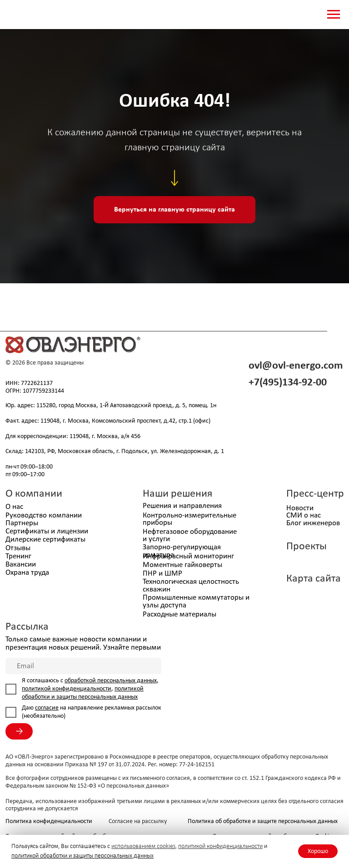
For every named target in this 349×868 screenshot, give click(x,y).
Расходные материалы (179, 614)
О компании (34, 494)
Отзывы (18, 548)
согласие (47, 708)
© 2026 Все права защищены (45, 363)
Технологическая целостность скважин (191, 586)
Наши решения (177, 494)
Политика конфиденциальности (49, 821)
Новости (300, 508)
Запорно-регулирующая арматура (182, 551)
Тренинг (18, 556)
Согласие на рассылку (138, 821)
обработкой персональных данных (111, 681)
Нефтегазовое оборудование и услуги (190, 536)
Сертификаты (27, 531)
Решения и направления (182, 506)
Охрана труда (27, 573)
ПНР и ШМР (162, 574)
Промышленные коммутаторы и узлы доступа (196, 602)
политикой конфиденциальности (220, 846)
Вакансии (21, 565)
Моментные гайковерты (182, 565)
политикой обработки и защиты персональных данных (82, 856)
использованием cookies (143, 846)
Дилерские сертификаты (45, 540)
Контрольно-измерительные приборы (189, 519)
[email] (83, 666)
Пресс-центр (315, 494)
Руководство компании (44, 515)
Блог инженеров (313, 523)
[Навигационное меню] (334, 15)
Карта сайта (314, 579)
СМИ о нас (304, 515)
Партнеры (22, 523)
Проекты (307, 547)
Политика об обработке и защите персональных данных (263, 821)
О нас (14, 507)
